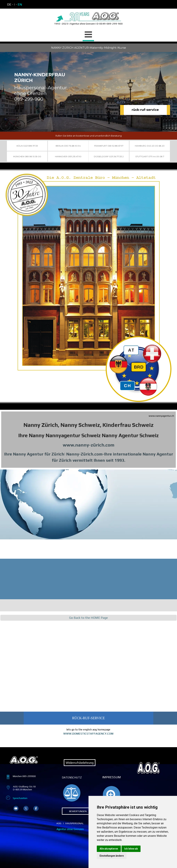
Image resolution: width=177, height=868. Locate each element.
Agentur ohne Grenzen (70, 829)
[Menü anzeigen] (88, 35)
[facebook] (36, 808)
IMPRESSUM (111, 777)
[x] (26, 808)
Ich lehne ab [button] (131, 849)
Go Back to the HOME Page (88, 618)
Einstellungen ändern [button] (112, 856)
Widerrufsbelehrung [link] (80, 763)
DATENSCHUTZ (72, 777)
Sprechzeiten (20, 798)
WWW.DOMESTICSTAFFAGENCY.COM (88, 734)
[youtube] (16, 808)
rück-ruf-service (145, 110)
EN (20, 4)
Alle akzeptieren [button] (109, 849)
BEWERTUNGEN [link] (78, 811)
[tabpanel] (88, 18)
